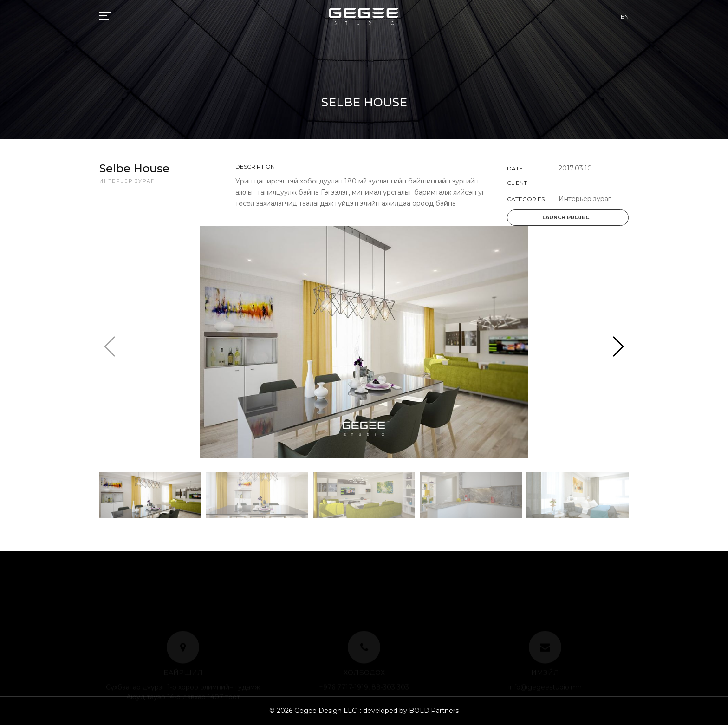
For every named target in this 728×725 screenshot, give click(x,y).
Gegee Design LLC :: (328, 711)
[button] (618, 346)
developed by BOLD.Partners (410, 711)
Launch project (568, 217)
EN (625, 16)
